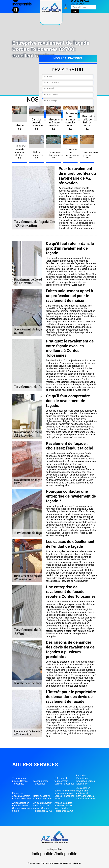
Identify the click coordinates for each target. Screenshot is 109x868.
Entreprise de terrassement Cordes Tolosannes (64, 781)
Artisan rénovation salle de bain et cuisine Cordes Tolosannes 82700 (43, 807)
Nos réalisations (68, 58)
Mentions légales (72, 864)
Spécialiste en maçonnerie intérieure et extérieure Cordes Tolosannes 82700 (85, 793)
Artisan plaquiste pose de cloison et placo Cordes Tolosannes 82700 (64, 807)
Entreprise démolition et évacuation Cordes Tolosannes (85, 780)
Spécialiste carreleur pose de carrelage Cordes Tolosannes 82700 (65, 795)
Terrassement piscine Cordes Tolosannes (20, 781)
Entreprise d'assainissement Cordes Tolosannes (22, 796)
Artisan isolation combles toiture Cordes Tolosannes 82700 (22, 807)
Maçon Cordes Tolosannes (41, 782)
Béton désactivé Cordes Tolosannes (43, 797)
